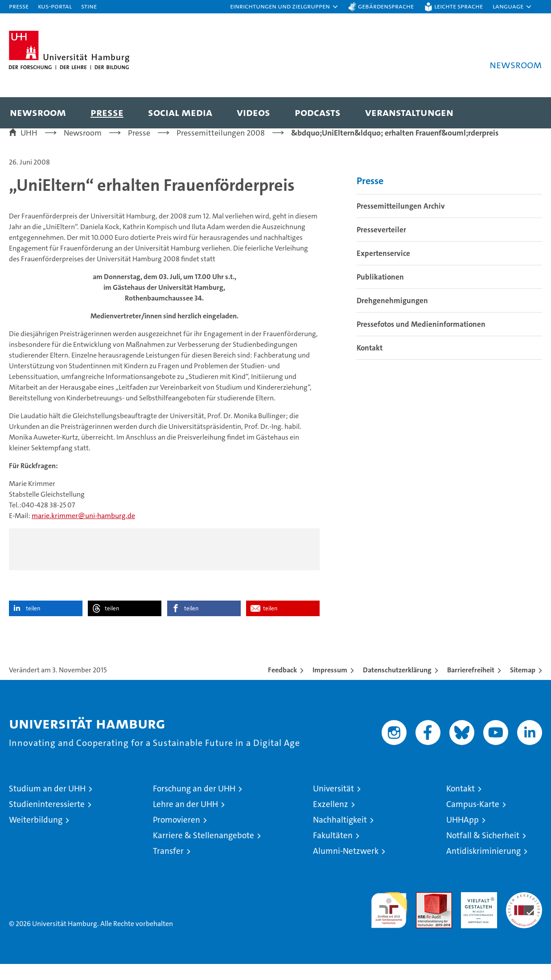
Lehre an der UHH (185, 820)
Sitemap (523, 686)
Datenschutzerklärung (397, 686)
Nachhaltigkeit (340, 836)
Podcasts (318, 112)
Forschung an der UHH (194, 805)
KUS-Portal (55, 6)
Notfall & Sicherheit (483, 851)
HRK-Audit (477, 913)
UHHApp (463, 836)
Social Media (180, 112)
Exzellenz (331, 820)
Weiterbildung (36, 836)
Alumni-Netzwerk (346, 867)
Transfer (168, 867)
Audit (424, 913)
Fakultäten (333, 851)
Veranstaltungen (409, 112)
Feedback (282, 686)
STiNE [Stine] (89, 6)
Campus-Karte (473, 820)
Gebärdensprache (386, 6)
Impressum (330, 686)
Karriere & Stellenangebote (204, 851)
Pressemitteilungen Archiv (401, 222)
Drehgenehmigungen (392, 316)
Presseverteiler (381, 245)
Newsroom (38, 112)
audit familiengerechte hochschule (389, 922)
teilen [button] (33, 624)
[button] (284, 7)
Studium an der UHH (47, 805)
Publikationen (380, 292)
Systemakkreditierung (524, 913)
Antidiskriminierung (483, 867)
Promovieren (177, 836)
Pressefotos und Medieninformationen (421, 340)
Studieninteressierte (47, 820)
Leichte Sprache (458, 6)
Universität (333, 805)
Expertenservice (383, 269)
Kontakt (370, 363)
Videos (253, 112)
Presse (19, 6)
